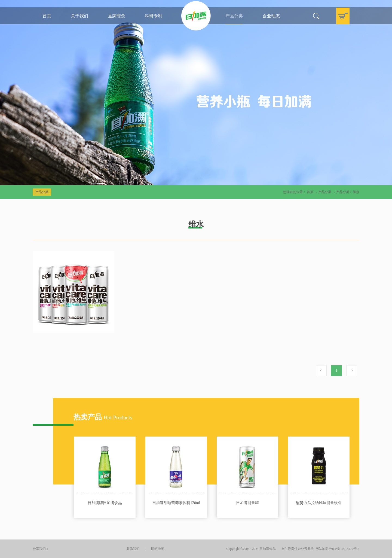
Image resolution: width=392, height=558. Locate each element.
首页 (47, 16)
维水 (356, 192)
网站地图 (321, 549)
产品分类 (325, 192)
